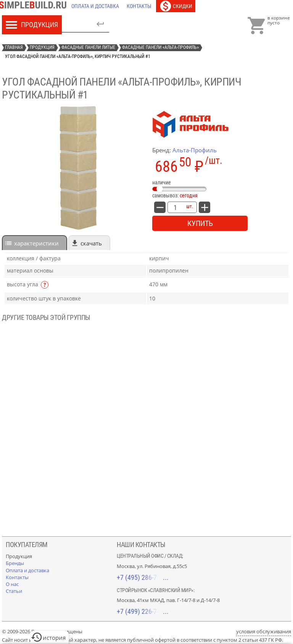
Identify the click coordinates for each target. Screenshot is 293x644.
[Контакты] (139, 6)
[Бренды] (15, 563)
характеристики (36, 243)
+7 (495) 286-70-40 (143, 577)
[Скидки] (176, 6)
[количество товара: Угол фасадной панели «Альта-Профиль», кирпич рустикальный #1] (175, 207)
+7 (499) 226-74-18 (143, 611)
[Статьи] (14, 591)
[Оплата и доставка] (95, 6)
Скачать (91, 243)
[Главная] (35, 6)
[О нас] (12, 584)
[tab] (35, 243)
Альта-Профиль (195, 150)
